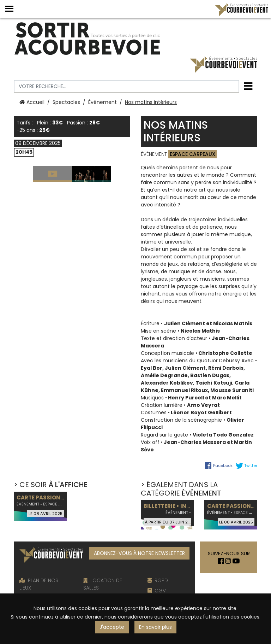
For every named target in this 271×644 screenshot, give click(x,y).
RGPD (158, 580)
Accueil (32, 102)
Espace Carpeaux (192, 154)
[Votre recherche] (127, 86)
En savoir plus (155, 627)
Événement (103, 102)
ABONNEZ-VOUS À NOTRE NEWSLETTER (139, 553)
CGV (157, 591)
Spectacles (66, 102)
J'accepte (112, 627)
